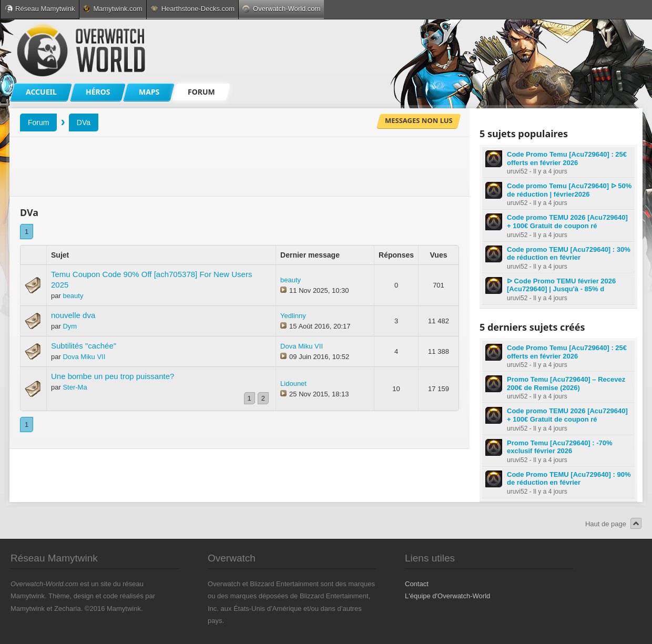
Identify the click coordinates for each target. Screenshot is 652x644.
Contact (417, 584)
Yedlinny (293, 316)
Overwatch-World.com (281, 9)
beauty (73, 296)
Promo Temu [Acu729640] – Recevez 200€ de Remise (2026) (566, 384)
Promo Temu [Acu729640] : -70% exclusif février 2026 (560, 447)
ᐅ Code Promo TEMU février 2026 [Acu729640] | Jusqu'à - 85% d (561, 285)
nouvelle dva (73, 315)
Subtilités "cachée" (84, 346)
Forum (38, 122)
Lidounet (293, 384)
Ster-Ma (75, 387)
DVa (84, 122)
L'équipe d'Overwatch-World (447, 596)
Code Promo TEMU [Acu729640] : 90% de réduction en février (569, 479)
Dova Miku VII (84, 357)
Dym (70, 326)
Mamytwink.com (113, 9)
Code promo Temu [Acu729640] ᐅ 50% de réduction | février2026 (569, 190)
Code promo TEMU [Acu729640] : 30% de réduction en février (569, 254)
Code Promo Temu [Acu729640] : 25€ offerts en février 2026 (567, 159)
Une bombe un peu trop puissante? (113, 376)
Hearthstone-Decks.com (192, 9)
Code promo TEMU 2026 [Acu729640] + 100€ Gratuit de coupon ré (567, 222)
